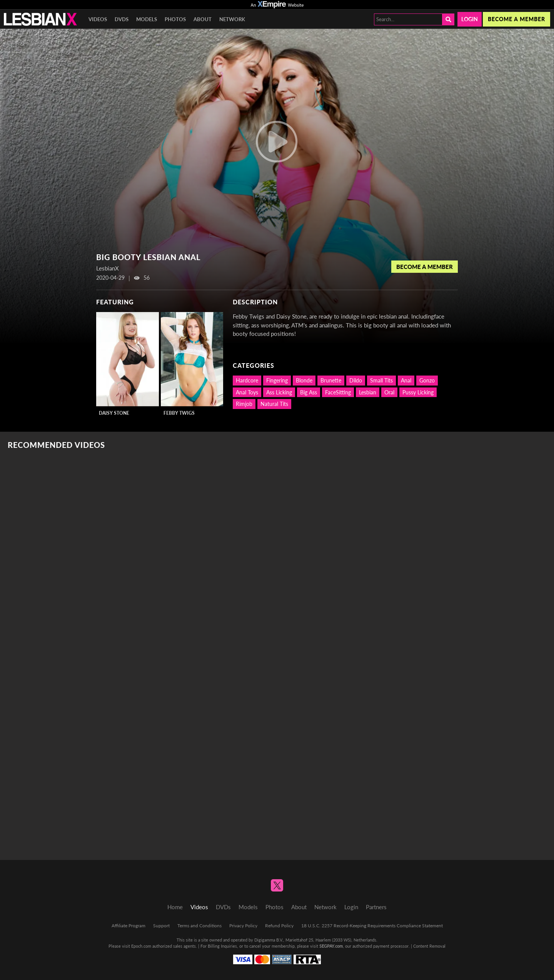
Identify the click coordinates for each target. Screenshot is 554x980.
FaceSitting (338, 392)
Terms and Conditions (199, 926)
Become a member (516, 19)
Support (161, 926)
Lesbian (368, 392)
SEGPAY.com (331, 946)
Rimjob (244, 404)
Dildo (356, 380)
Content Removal (429, 946)
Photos (175, 19)
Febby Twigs (179, 413)
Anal (406, 380)
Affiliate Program (128, 926)
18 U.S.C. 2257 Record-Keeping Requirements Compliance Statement (372, 926)
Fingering (277, 380)
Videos (98, 19)
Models (147, 19)
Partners (376, 907)
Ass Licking (279, 392)
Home (175, 907)
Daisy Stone (114, 413)
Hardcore (247, 380)
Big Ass (309, 392)
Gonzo (427, 380)
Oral (389, 392)
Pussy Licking (418, 392)
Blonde (304, 380)
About (203, 19)
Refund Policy (279, 926)
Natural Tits (274, 404)
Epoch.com (141, 946)
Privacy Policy (243, 926)
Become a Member (425, 267)
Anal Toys (247, 392)
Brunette (331, 380)
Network (232, 19)
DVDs (122, 19)
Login (470, 19)
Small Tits (381, 380)
